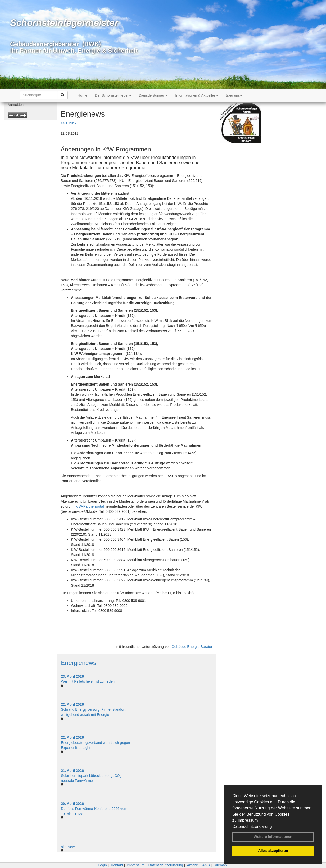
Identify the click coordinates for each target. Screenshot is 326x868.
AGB (206, 865)
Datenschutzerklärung (252, 826)
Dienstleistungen (153, 95)
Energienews (79, 663)
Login (102, 865)
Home (82, 95)
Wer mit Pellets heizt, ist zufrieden (88, 681)
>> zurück (68, 123)
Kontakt (117, 865)
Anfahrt (193, 865)
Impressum (248, 820)
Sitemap (220, 865)
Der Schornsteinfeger (113, 95)
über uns (234, 95)
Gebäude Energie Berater (192, 647)
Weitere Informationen (273, 837)
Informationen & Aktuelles (197, 95)
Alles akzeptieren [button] (273, 851)
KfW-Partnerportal (90, 506)
